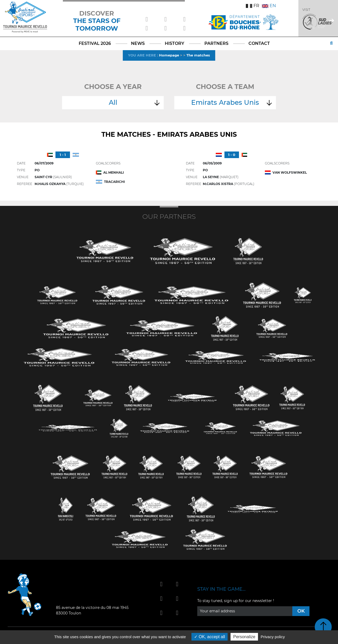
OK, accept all (210, 637)
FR (253, 6)
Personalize (244, 637)
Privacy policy (273, 637)
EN (269, 6)
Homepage (169, 55)
